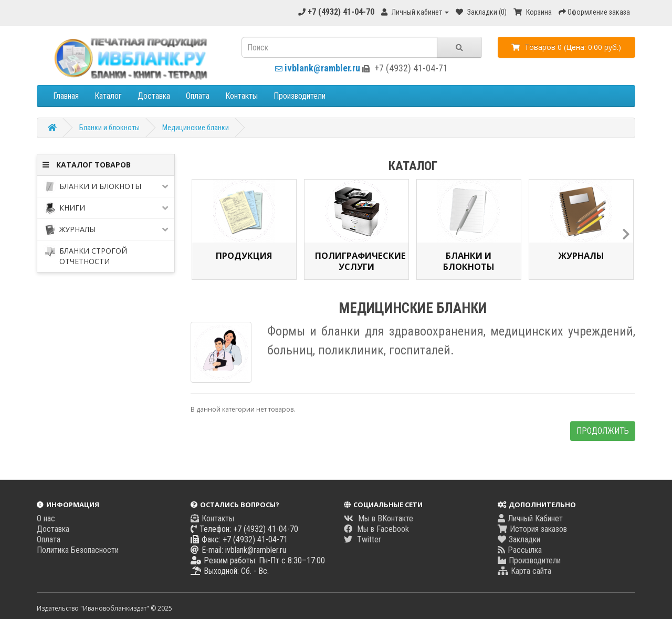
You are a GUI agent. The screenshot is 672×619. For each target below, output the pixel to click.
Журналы (106, 230)
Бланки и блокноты (109, 128)
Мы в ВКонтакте (379, 518)
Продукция (244, 255)
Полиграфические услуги (356, 261)
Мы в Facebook (376, 529)
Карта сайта (524, 571)
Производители (300, 96)
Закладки (519, 539)
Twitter (363, 539)
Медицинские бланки (196, 128)
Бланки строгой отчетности (85, 255)
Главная (66, 96)
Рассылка (520, 550)
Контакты (241, 96)
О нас (46, 518)
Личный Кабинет (530, 518)
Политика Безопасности (78, 550)
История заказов (532, 529)
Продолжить (603, 431)
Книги (106, 208)
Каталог (108, 96)
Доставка (154, 96)
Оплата (198, 96)
